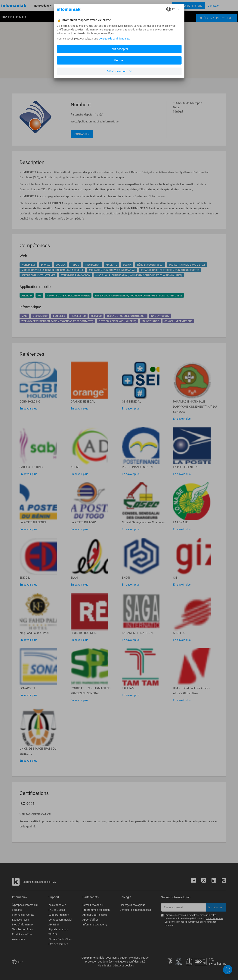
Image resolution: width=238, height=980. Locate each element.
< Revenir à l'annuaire (14, 17)
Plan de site (104, 966)
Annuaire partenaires (95, 915)
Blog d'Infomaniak (23, 925)
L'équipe (17, 910)
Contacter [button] (82, 134)
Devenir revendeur (93, 905)
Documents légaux (116, 958)
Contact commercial (60, 920)
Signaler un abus (58, 929)
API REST (54, 925)
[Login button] (188, 6)
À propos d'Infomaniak (25, 905)
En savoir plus (28, 409)
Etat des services (58, 944)
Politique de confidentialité (130, 962)
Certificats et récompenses (135, 910)
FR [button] (21, 962)
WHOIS (53, 934)
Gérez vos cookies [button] (123, 966)
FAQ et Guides (57, 910)
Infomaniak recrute (23, 915)
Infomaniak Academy (95, 925)
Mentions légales (139, 958)
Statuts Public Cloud (60, 939)
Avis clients (19, 939)
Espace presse (20, 920)
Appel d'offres (90, 920)
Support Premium (59, 915)
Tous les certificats (23, 929)
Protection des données (99, 962)
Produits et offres (22, 934)
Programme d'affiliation (96, 910)
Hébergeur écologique (133, 905)
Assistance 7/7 (57, 905)
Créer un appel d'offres (217, 18)
